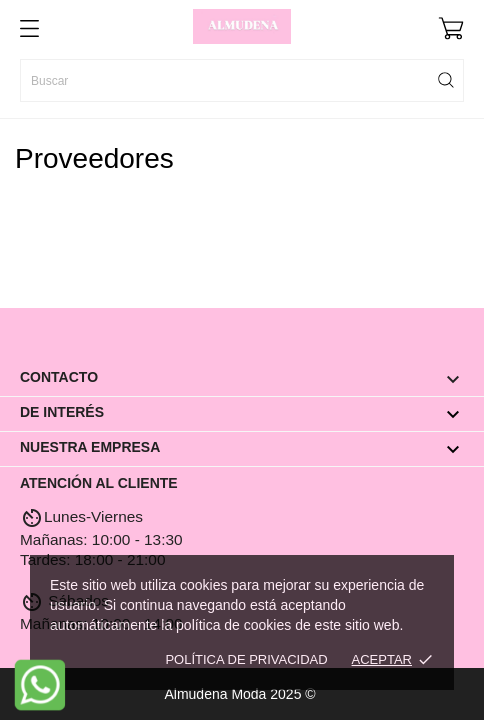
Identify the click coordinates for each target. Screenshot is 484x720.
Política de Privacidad (246, 659)
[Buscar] (242, 80)
